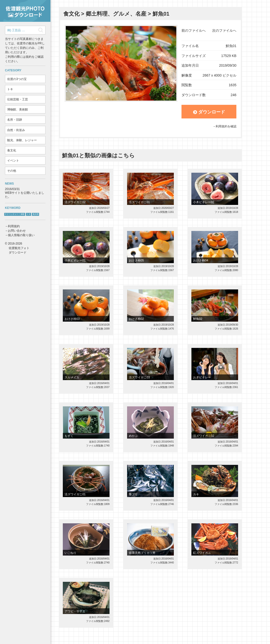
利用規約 (14, 226)
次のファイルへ (224, 30)
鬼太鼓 (36, 214)
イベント (13, 161)
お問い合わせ (17, 231)
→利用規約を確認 (225, 126)
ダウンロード (209, 112)
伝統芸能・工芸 (18, 99)
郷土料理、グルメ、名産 (116, 14)
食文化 (12, 150)
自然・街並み (16, 130)
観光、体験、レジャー (22, 140)
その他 (12, 171)
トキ (10, 89)
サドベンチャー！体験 (15, 214)
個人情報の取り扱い (21, 235)
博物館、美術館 (18, 110)
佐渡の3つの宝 (17, 79)
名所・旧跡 (15, 120)
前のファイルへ (194, 30)
